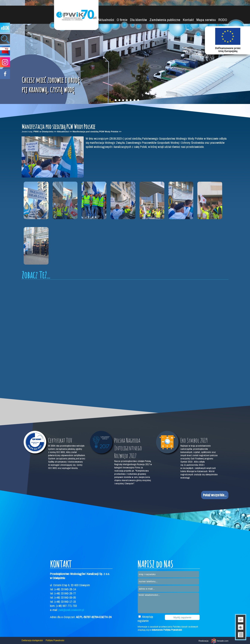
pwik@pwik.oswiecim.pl (71, 610)
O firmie (122, 20)
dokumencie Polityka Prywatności (167, 630)
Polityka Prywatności (55, 640)
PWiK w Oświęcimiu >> (45, 132)
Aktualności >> (64, 132)
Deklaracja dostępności (32, 640)
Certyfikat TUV (60, 440)
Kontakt (188, 20)
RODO (223, 20)
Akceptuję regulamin (145, 619)
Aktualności (106, 20)
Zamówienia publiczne (165, 20)
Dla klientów (138, 20)
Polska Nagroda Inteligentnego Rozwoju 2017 (128, 448)
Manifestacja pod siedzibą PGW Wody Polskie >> (97, 132)
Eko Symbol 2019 (194, 440)
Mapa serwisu (206, 20)
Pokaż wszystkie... (215, 495)
